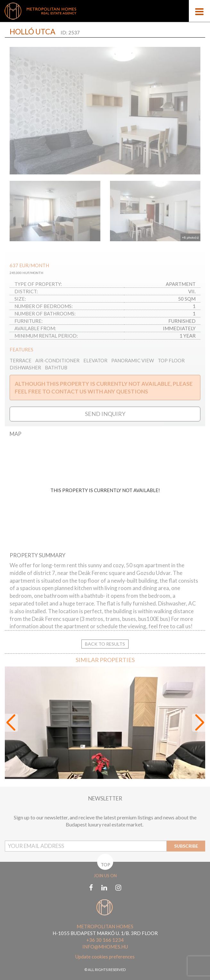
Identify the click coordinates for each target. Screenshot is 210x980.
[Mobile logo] (105, 11)
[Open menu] (199, 11)
